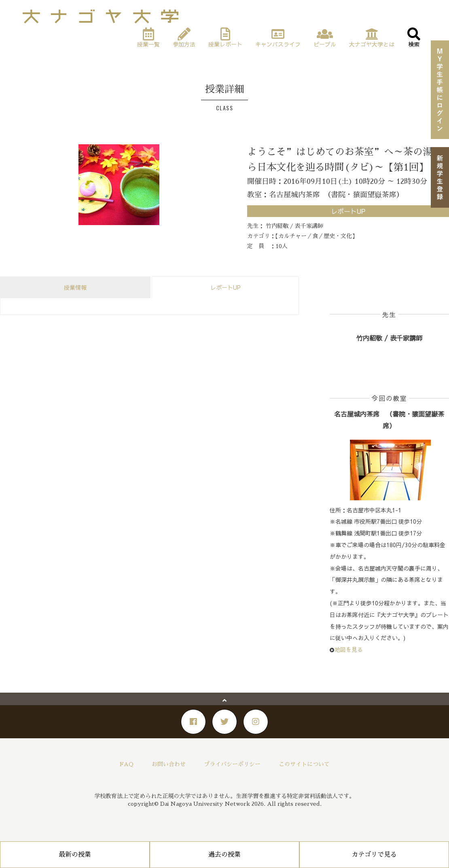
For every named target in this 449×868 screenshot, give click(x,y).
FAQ (127, 764)
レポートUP (226, 287)
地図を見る (349, 649)
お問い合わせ (169, 764)
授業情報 (75, 287)
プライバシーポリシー (232, 764)
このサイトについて (304, 764)
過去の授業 (224, 855)
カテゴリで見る (374, 855)
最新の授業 (75, 855)
